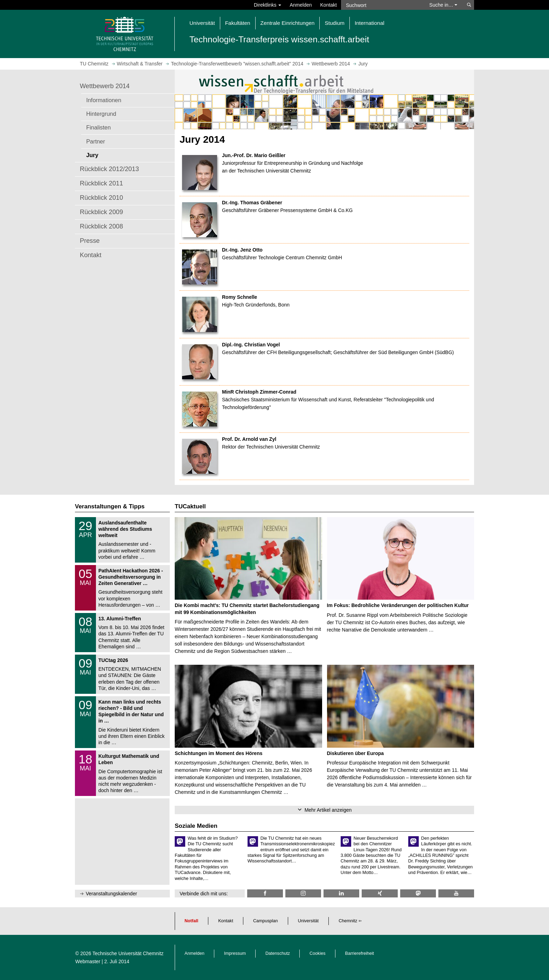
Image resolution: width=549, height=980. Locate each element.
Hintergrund (101, 114)
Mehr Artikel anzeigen (328, 810)
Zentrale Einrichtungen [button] (288, 23)
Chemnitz (348, 921)
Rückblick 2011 (101, 183)
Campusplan (266, 921)
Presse (90, 241)
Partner (96, 141)
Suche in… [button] (443, 5)
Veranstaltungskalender (111, 894)
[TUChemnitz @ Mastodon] (418, 893)
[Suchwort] (382, 5)
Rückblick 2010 (101, 198)
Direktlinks (267, 5)
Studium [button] (334, 23)
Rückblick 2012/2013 (109, 169)
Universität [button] (202, 23)
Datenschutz (278, 953)
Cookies (318, 953)
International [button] (370, 23)
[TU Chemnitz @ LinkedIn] (341, 893)
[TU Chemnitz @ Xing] (380, 893)
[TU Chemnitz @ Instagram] (303, 893)
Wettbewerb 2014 (105, 86)
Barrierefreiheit (360, 953)
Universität (308, 921)
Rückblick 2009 (101, 212)
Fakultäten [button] (238, 23)
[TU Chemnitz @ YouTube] (456, 893)
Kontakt (329, 5)
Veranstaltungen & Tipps (110, 506)
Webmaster (88, 961)
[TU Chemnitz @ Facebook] (265, 893)
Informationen (104, 100)
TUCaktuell (190, 506)
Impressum (235, 953)
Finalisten (98, 127)
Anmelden (301, 5)
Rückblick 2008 (101, 226)
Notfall (191, 921)
